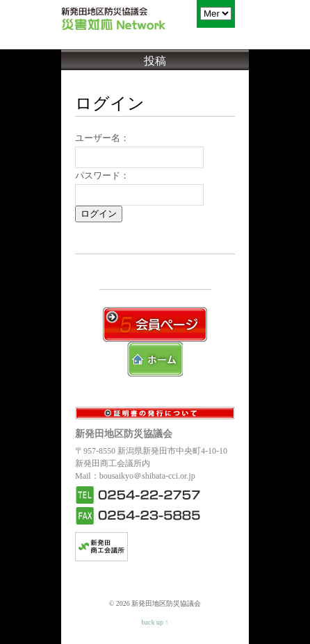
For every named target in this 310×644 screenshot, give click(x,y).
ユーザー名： (102, 138)
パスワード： (102, 175)
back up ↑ (155, 622)
